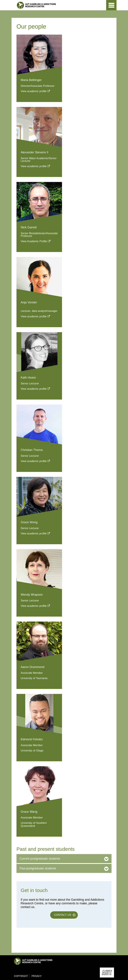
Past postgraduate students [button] (38, 868)
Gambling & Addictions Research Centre (47, 5)
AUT (99, 7)
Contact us (63, 915)
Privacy (36, 976)
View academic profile (34, 91)
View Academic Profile (34, 241)
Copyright (21, 976)
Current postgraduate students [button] (40, 859)
